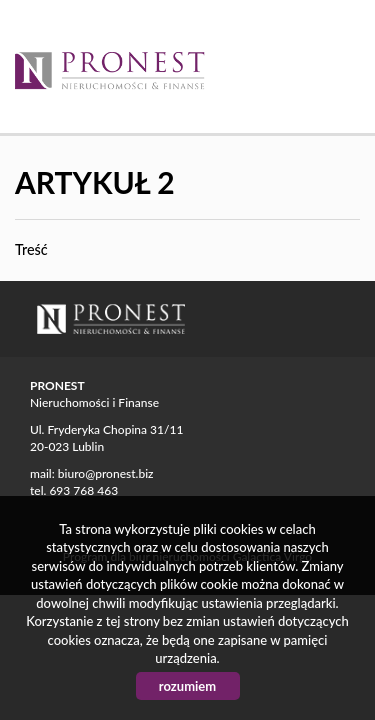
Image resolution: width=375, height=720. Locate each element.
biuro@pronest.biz (106, 473)
